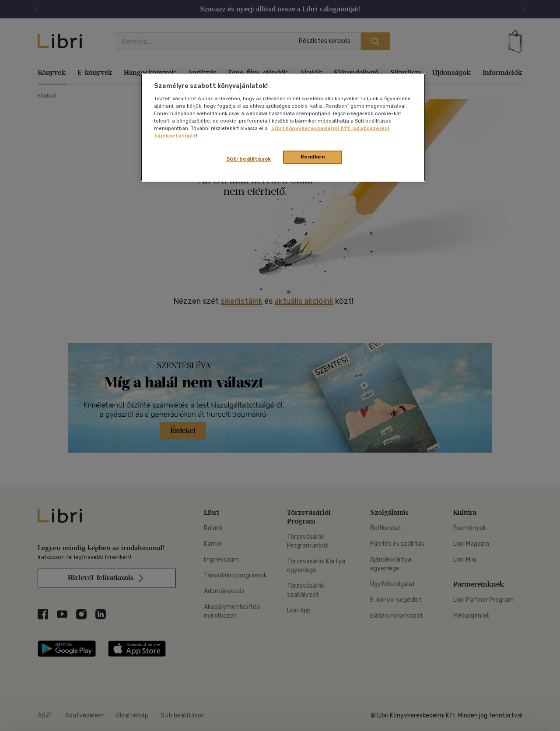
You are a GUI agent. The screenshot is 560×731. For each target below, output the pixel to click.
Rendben (313, 157)
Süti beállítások (249, 159)
